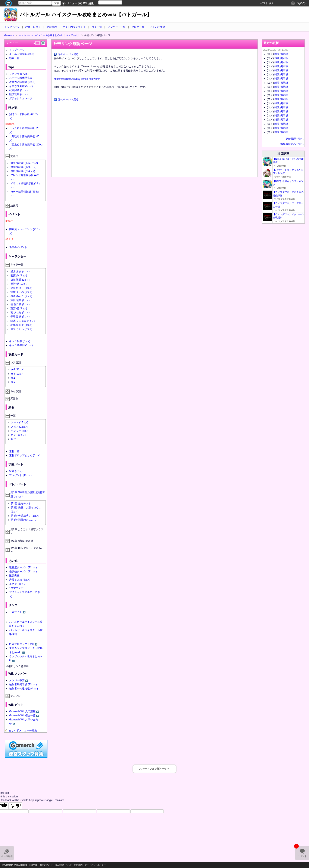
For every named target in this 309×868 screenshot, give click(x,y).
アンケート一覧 (117, 27)
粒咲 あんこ (21, 296)
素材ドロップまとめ (25, 455)
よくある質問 (22, 54)
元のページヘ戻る (68, 54)
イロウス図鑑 (21, 86)
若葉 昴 (19, 276)
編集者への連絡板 (24, 689)
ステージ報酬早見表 (21, 78)
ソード (20, 422)
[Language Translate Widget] (114, 2)
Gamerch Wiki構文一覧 (22, 715)
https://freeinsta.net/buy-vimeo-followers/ (77, 79)
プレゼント (20, 475)
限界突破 (14, 576)
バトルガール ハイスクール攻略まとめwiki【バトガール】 (86, 15)
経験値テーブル (23, 572)
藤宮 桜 (19, 308)
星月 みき (20, 271)
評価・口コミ (33, 27)
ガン (18, 435)
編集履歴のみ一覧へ (292, 144)
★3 (18, 374)
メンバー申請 (158, 27)
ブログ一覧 (138, 27)
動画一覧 (14, 58)
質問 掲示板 (23, 167)
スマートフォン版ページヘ (154, 769)
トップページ (12, 27)
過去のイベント (18, 247)
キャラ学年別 (21, 345)
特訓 (16, 471)
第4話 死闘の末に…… (24, 520)
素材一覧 (14, 451)
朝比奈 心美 (21, 325)
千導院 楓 (20, 317)
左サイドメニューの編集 (21, 730)
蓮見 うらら (21, 329)
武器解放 (18, 90)
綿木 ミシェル (23, 321)
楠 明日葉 (20, 304)
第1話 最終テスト (21, 504)
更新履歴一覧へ (294, 139)
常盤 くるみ (21, 292)
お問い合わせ (46, 865)
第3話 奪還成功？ (25, 516)
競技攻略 (18, 94)
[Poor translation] (16, 806)
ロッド (15, 439)
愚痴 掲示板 (23, 171)
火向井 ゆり (21, 288)
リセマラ (20, 74)
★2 (13, 378)
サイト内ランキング (74, 27)
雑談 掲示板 (24, 163)
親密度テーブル (23, 567)
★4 (18, 369)
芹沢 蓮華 (20, 300)
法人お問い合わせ (63, 865)
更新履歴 (52, 27)
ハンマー (20, 431)
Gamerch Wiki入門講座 (22, 711)
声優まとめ (20, 580)
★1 (13, 382)
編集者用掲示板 (23, 684)
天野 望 (19, 284)
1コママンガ (16, 588)
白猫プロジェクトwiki (22, 644)
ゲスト (264, 3)
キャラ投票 (20, 341)
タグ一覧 (97, 27)
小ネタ (18, 584)
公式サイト (16, 612)
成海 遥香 (20, 280)
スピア (20, 427)
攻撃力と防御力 (22, 82)
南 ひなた (20, 313)
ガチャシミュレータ (21, 98)
